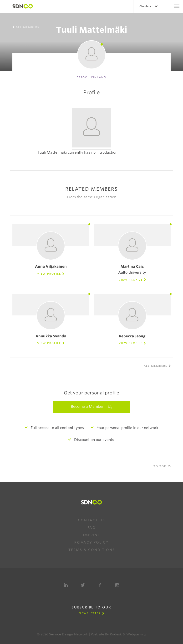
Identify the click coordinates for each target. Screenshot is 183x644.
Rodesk (116, 634)
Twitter (83, 585)
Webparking (136, 634)
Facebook (100, 585)
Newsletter (90, 613)
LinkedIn (66, 585)
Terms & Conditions (92, 550)
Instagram (117, 585)
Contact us (91, 520)
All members (28, 27)
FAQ (92, 528)
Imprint (92, 535)
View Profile (49, 274)
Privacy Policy (91, 542)
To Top (160, 466)
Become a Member (91, 407)
